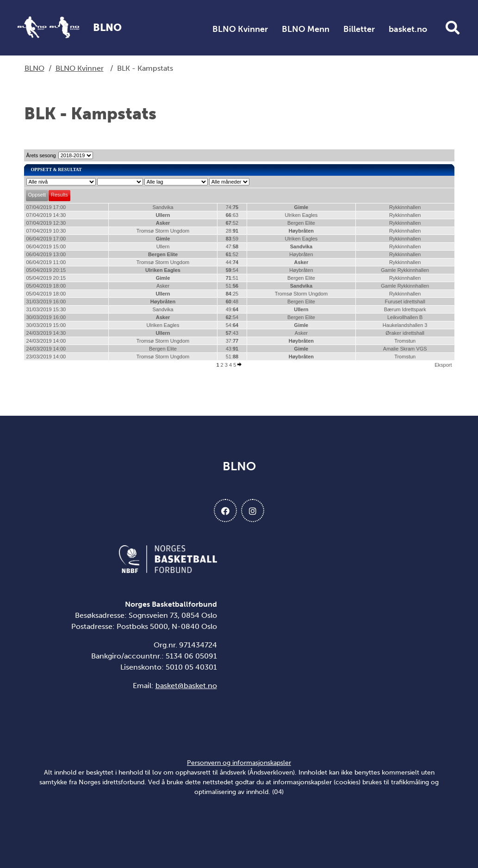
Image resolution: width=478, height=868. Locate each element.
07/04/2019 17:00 (46, 207)
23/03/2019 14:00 (46, 357)
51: (232, 286)
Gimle (301, 207)
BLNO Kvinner (240, 29)
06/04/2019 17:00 (46, 239)
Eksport (443, 365)
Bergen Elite (301, 223)
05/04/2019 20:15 (46, 270)
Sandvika (163, 207)
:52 (232, 223)
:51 (232, 278)
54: (232, 325)
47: (232, 246)
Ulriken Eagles (301, 215)
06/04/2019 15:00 (46, 246)
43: (232, 349)
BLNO (34, 68)
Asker (163, 223)
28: (232, 231)
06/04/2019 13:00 (46, 254)
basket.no (408, 29)
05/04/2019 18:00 (46, 286)
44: (232, 262)
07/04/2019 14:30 (46, 215)
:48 (232, 302)
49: (232, 309)
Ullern (163, 215)
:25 (232, 294)
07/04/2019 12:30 (46, 223)
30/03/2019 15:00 (46, 325)
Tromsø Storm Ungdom (163, 231)
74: (232, 207)
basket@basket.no (186, 686)
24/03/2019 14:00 (46, 341)
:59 (232, 239)
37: (232, 341)
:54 (232, 270)
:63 (232, 215)
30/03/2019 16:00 (46, 317)
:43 (232, 333)
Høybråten (301, 231)
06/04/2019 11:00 (46, 262)
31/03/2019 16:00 (46, 302)
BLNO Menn (306, 29)
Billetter (359, 29)
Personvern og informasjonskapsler (239, 763)
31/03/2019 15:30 (46, 309)
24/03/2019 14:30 (46, 333)
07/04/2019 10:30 (46, 231)
